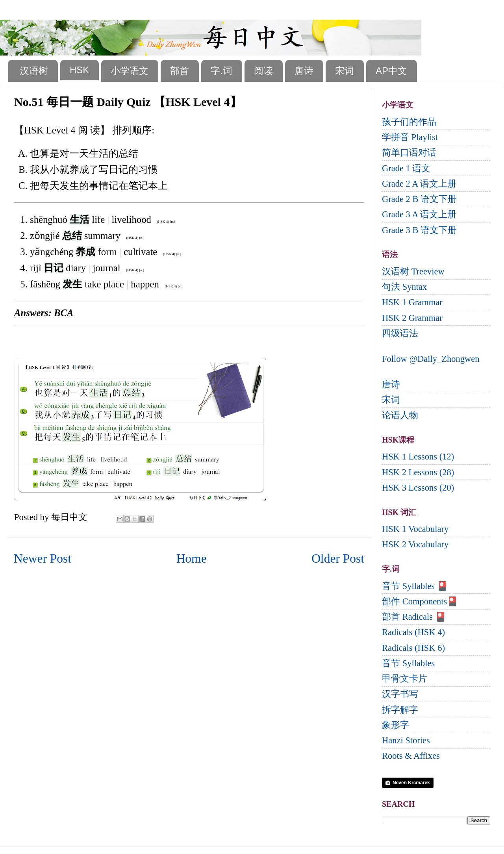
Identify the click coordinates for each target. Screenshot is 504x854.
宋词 (345, 71)
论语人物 (400, 415)
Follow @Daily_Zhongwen (431, 359)
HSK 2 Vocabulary (415, 544)
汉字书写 (400, 694)
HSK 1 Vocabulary (415, 529)
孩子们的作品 (409, 122)
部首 (180, 71)
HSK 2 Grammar (412, 318)
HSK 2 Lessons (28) (418, 472)
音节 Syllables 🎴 (415, 586)
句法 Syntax (404, 287)
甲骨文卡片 (405, 679)
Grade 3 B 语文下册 (419, 230)
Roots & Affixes (411, 756)
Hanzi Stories (406, 740)
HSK (79, 70)
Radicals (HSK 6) (413, 648)
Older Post (338, 559)
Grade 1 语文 (406, 168)
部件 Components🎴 (420, 601)
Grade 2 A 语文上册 (419, 184)
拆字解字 (400, 710)
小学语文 (130, 71)
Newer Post (43, 559)
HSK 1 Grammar (412, 302)
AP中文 (391, 71)
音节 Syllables (408, 663)
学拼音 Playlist (410, 137)
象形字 (396, 725)
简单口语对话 (409, 153)
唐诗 (304, 71)
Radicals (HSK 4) (413, 632)
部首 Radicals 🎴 (414, 617)
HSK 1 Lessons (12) (418, 457)
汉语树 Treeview (413, 271)
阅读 (263, 71)
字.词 (221, 71)
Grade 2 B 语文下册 (419, 199)
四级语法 (400, 333)
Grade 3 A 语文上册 (419, 214)
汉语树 (34, 71)
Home (192, 559)
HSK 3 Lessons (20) (418, 488)
